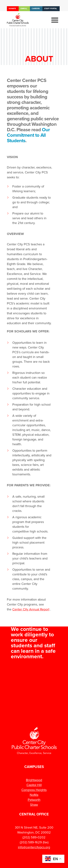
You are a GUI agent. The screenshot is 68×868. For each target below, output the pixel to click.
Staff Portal (51, 9)
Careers (36, 9)
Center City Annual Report (31, 609)
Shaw (34, 805)
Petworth (34, 800)
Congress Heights (34, 790)
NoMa (34, 795)
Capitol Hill (34, 785)
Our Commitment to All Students (28, 135)
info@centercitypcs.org (34, 847)
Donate (12, 9)
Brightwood (34, 780)
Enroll (24, 9)
